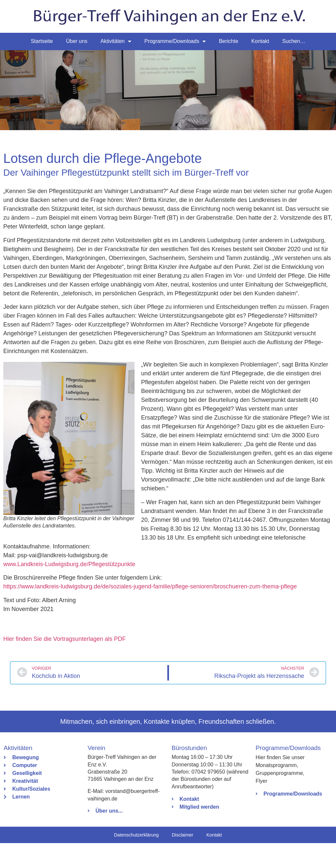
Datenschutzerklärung (136, 860)
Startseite (42, 41)
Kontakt (260, 41)
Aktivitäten (116, 41)
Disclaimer (183, 860)
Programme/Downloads (175, 41)
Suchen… (294, 41)
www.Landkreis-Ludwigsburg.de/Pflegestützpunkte (69, 589)
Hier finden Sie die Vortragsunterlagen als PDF (64, 664)
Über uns (77, 41)
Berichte (229, 41)
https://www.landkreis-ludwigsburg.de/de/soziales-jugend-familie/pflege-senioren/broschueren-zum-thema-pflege (150, 611)
